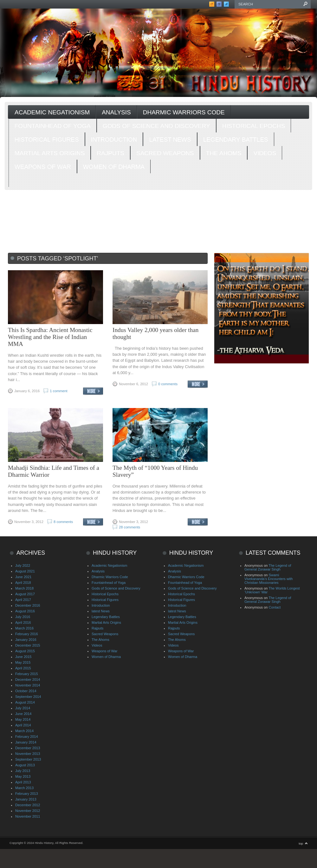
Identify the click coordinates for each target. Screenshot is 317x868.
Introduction (114, 140)
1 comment (58, 391)
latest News (170, 140)
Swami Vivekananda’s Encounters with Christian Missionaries (268, 579)
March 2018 (24, 588)
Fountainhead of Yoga (53, 126)
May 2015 (23, 662)
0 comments (168, 384)
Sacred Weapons (165, 153)
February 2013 (27, 794)
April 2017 (23, 600)
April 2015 (23, 668)
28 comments (129, 527)
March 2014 (24, 731)
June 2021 (23, 577)
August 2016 (25, 611)
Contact (275, 607)
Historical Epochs (254, 126)
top (301, 843)
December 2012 (28, 805)
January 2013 (26, 799)
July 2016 (23, 617)
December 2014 (28, 680)
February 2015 (27, 674)
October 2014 (26, 691)
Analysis (116, 112)
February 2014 (27, 737)
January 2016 (26, 640)
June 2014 (23, 714)
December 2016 (28, 605)
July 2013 (23, 771)
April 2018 (23, 583)
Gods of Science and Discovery (156, 126)
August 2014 (25, 702)
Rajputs (110, 153)
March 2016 (24, 628)
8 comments (63, 522)
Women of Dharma (114, 167)
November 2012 (28, 811)
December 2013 (28, 748)
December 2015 (28, 645)
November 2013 (28, 754)
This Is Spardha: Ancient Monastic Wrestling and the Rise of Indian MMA (50, 337)
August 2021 (25, 571)
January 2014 (26, 742)
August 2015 (25, 651)
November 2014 (28, 685)
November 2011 (28, 816)
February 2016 (27, 634)
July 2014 (23, 708)
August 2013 (25, 765)
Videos (265, 153)
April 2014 (23, 725)
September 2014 (28, 697)
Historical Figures (47, 140)
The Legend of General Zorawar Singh (268, 567)
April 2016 (23, 622)
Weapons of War (43, 167)
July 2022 (23, 565)
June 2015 (23, 657)
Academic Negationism (52, 112)
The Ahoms (224, 153)
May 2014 (23, 719)
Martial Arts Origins (50, 153)
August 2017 (25, 594)
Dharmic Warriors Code (184, 112)
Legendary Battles (236, 140)
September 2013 (28, 759)
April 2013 (23, 782)
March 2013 (24, 788)
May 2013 (23, 776)
